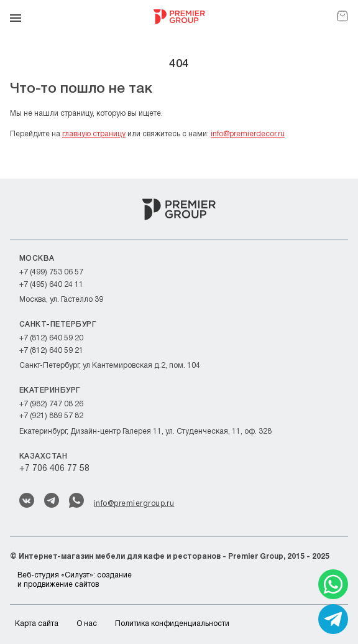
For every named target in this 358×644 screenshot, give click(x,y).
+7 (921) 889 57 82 (51, 416)
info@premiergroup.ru (134, 504)
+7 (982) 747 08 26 (51, 404)
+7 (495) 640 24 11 (51, 285)
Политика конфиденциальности (172, 624)
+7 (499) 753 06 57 (51, 272)
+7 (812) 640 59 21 (51, 351)
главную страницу (94, 134)
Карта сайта (37, 624)
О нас (87, 624)
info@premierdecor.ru (248, 134)
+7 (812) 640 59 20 (51, 338)
